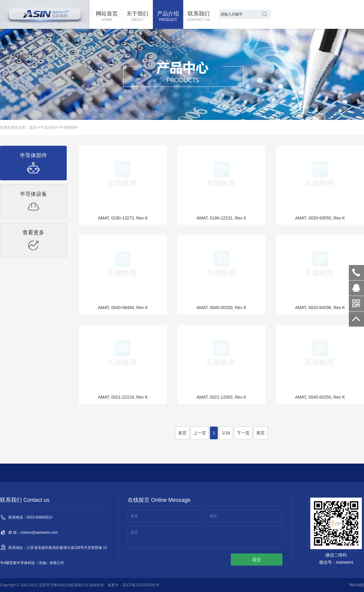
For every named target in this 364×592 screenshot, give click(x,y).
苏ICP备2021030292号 (141, 585)
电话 (213, 516)
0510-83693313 (356, 273)
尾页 (261, 433)
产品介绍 (168, 17)
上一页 (200, 433)
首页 (33, 128)
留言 (134, 532)
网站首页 (107, 17)
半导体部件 (69, 128)
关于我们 (137, 17)
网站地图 (357, 585)
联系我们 (199, 17)
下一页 (243, 433)
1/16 (226, 433)
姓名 (134, 516)
